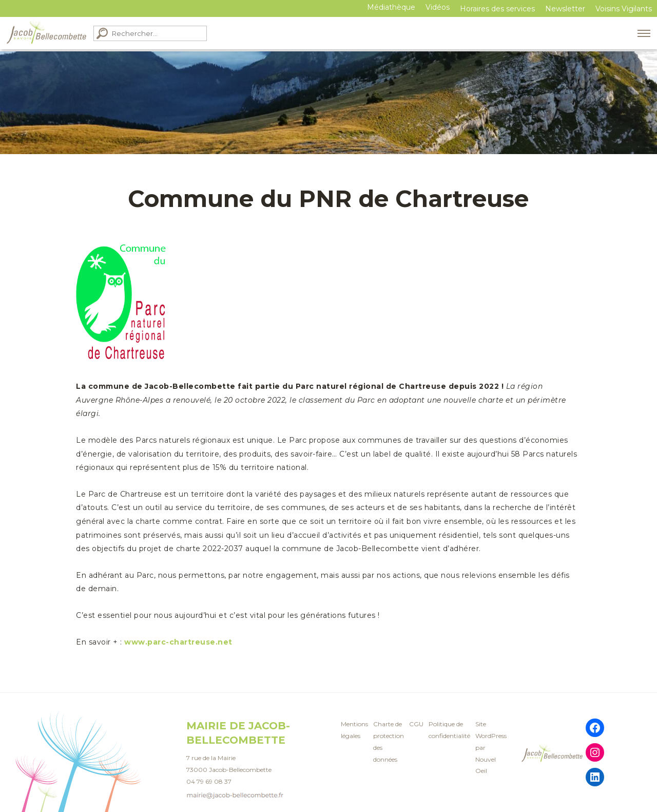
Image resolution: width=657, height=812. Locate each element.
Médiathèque (391, 7)
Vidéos (438, 7)
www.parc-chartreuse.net (178, 642)
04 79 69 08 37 (209, 781)
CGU (416, 724)
